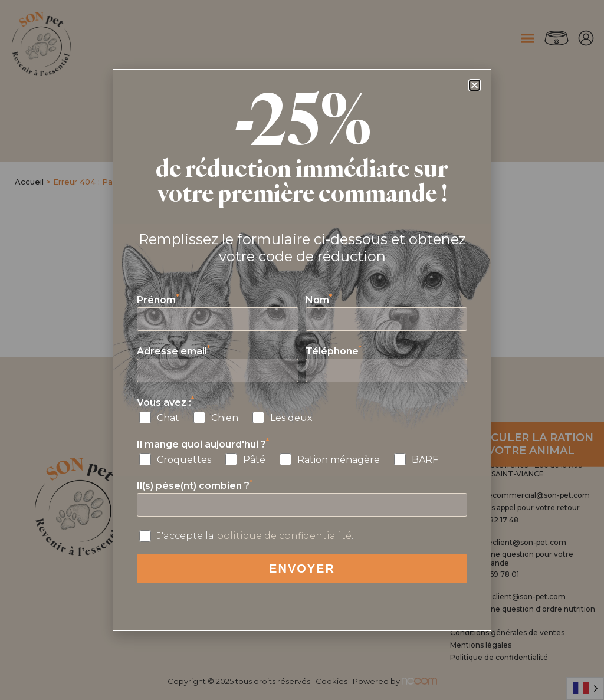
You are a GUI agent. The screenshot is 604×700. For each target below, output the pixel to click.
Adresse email (173, 351)
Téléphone (334, 351)
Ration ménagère (339, 460)
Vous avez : (165, 402)
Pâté (254, 460)
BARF (425, 460)
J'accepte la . (255, 536)
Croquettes (184, 460)
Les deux (291, 418)
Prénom (158, 300)
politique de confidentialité (284, 536)
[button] (475, 85)
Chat (168, 418)
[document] (302, 350)
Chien (225, 418)
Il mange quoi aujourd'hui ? (203, 444)
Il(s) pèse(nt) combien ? (195, 486)
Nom (319, 300)
